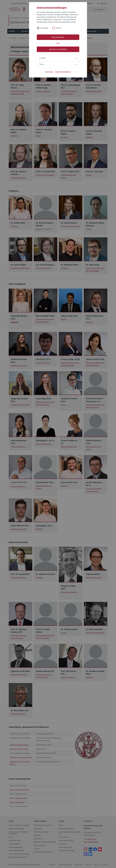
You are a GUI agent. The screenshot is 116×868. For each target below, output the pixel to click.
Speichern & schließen (58, 49)
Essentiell (44, 28)
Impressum (49, 72)
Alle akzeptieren (58, 37)
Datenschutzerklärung (63, 72)
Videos (59, 28)
